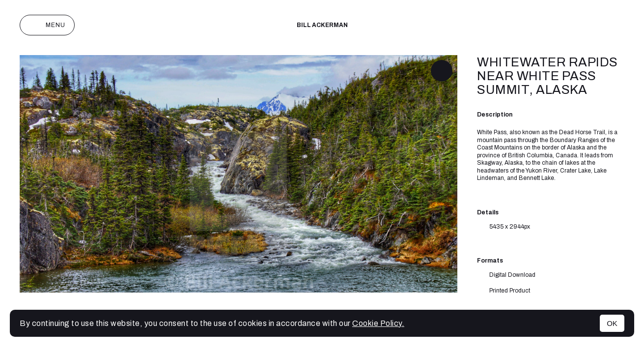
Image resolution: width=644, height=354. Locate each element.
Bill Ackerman (322, 25)
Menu (47, 25)
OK (612, 323)
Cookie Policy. (378, 323)
